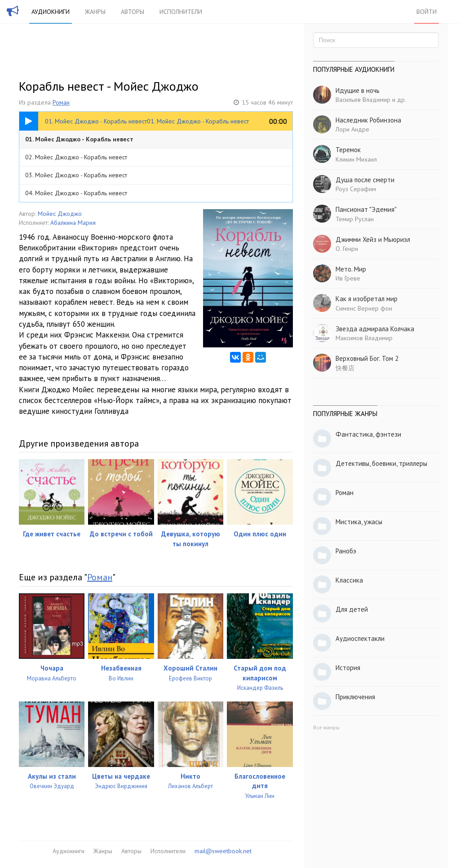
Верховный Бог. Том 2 (367, 358)
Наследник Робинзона (368, 120)
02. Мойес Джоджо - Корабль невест (76, 157)
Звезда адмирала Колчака (375, 329)
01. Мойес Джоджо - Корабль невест (79, 139)
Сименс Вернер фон (364, 308)
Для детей (352, 609)
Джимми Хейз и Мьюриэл (373, 239)
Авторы (133, 12)
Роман (61, 102)
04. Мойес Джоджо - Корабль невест (76, 193)
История (348, 668)
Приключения (355, 697)
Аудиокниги (51, 12)
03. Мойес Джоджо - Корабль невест (76, 175)
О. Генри (347, 249)
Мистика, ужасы (359, 522)
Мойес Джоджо (60, 214)
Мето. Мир (351, 269)
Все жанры (326, 727)
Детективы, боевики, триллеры (381, 463)
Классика (349, 580)
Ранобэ (346, 551)
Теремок (348, 150)
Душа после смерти (365, 180)
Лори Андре (352, 129)
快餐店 (345, 368)
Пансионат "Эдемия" (366, 209)
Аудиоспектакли (360, 638)
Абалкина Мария (73, 223)
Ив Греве (348, 278)
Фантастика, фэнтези (368, 434)
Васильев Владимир (363, 100)
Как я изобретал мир (367, 299)
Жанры (95, 12)
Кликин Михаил (356, 159)
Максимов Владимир (364, 338)
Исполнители (181, 12)
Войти (427, 12)
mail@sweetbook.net (223, 851)
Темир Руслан (355, 219)
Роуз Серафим (356, 189)
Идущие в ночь (358, 90)
